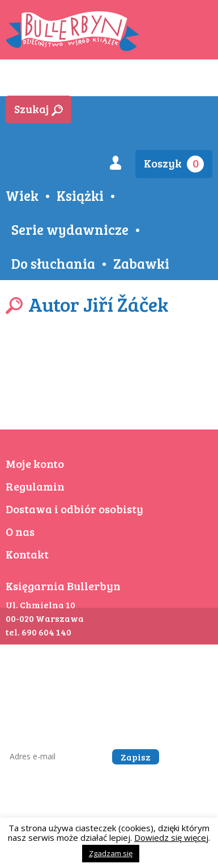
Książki (80, 195)
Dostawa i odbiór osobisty (74, 509)
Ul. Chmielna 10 (40, 605)
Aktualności (105, 81)
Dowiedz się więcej (171, 837)
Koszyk (174, 164)
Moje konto (35, 463)
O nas (20, 531)
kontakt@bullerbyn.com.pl (148, 686)
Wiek (22, 195)
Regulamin (35, 486)
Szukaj (39, 109)
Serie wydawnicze (70, 229)
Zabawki (141, 263)
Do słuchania (53, 263)
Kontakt (27, 554)
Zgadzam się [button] (111, 853)
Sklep (29, 81)
